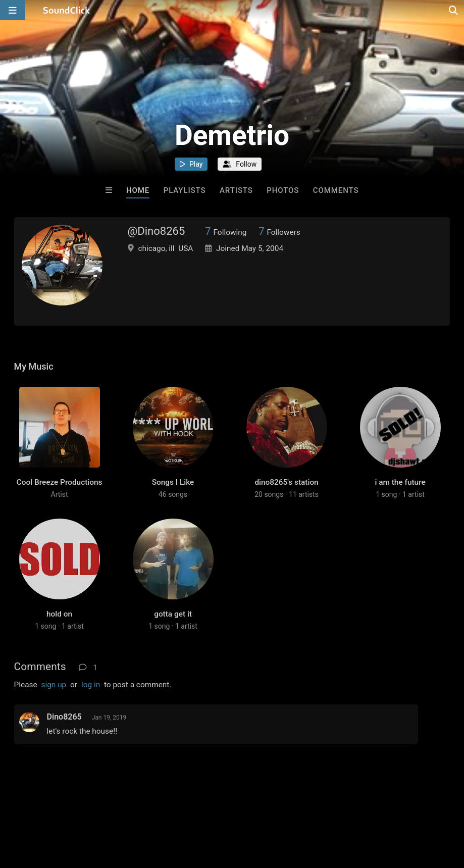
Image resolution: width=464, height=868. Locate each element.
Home (138, 190)
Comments (336, 190)
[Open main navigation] (13, 10)
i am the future (400, 482)
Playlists (185, 190)
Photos (283, 190)
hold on (59, 614)
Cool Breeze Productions (60, 482)
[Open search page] (454, 10)
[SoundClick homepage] (67, 10)
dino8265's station (286, 482)
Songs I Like (173, 482)
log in (91, 685)
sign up (54, 685)
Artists (236, 190)
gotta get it (173, 614)
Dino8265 (64, 717)
